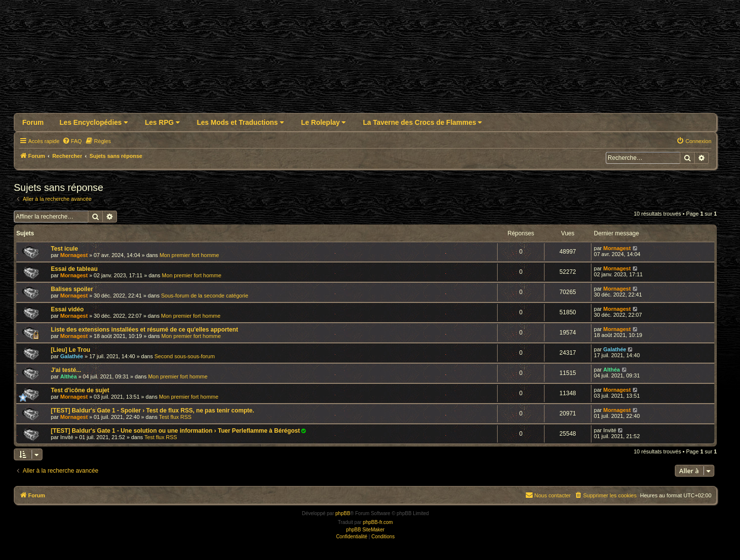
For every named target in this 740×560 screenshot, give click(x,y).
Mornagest (74, 255)
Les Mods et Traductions (240, 122)
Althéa (69, 376)
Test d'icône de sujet (80, 390)
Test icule (64, 249)
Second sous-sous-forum (185, 356)
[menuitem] (72, 141)
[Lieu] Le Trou (71, 350)
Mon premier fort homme (189, 255)
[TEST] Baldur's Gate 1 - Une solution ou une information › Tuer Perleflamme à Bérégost (175, 431)
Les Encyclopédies (94, 122)
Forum (33, 122)
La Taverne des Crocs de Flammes (422, 122)
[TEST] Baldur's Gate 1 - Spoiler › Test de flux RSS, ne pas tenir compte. (153, 411)
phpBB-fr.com (378, 522)
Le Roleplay (323, 122)
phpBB (343, 513)
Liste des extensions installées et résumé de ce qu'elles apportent (144, 330)
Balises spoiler (72, 289)
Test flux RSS (175, 417)
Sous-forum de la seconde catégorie (205, 296)
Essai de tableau (74, 269)
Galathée (72, 356)
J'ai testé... (66, 370)
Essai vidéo (67, 309)
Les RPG (162, 122)
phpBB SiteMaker (365, 530)
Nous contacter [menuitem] (548, 495)
